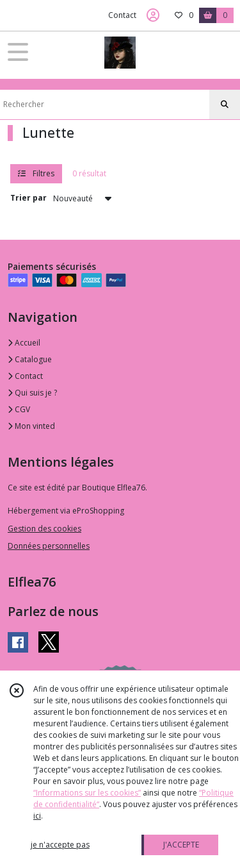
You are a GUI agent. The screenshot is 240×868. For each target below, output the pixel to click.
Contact (122, 15)
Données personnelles (49, 546)
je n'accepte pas (60, 845)
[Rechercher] (225, 104)
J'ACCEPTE (181, 845)
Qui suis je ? (32, 393)
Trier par (28, 198)
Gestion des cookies (44, 529)
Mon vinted (31, 426)
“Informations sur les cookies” (87, 793)
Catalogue (30, 359)
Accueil (24, 343)
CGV (19, 409)
